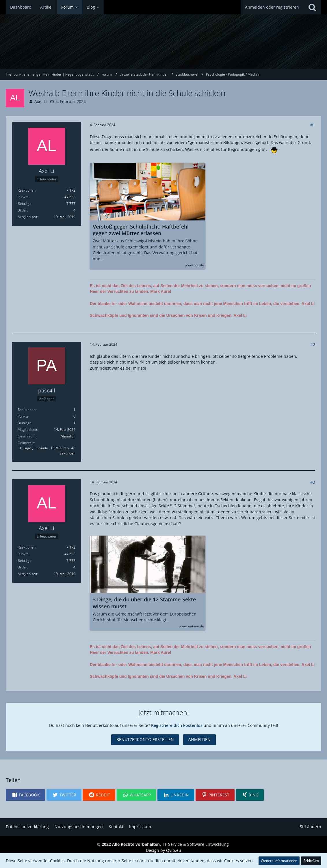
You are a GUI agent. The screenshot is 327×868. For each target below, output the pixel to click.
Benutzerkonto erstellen (145, 739)
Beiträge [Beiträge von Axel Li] (25, 204)
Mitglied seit (27, 217)
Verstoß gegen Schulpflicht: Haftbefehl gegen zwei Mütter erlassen (141, 230)
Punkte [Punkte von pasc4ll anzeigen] (23, 416)
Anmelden (199, 739)
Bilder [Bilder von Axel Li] (22, 210)
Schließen (311, 861)
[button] (25, 795)
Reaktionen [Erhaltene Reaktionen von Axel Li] (27, 190)
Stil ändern (311, 827)
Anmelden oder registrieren (272, 7)
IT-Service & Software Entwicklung (196, 844)
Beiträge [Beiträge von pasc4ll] (25, 423)
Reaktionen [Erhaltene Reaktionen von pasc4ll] (27, 410)
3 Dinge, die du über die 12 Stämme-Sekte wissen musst (144, 603)
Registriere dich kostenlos (177, 725)
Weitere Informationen (279, 861)
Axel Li (41, 101)
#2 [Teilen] (313, 344)
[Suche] (312, 7)
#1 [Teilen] (313, 125)
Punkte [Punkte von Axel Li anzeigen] (23, 197)
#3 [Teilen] (313, 482)
